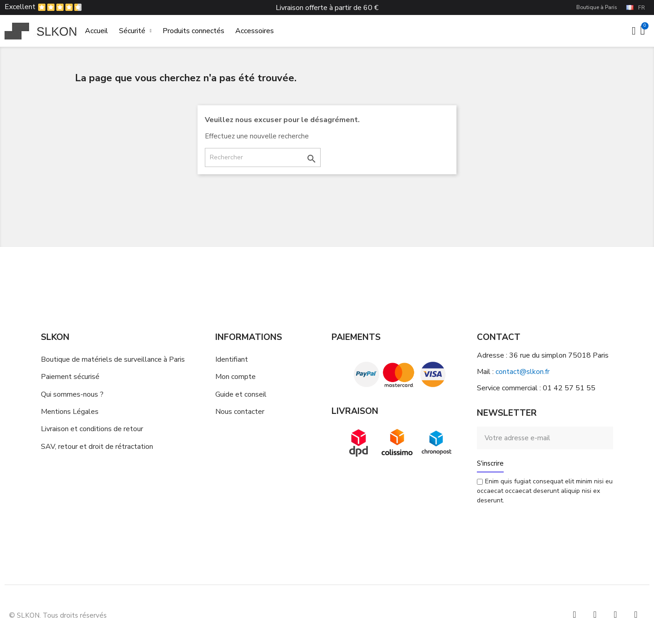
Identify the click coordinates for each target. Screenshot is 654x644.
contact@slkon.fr (523, 372)
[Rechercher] (263, 157)
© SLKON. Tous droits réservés (58, 615)
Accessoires (255, 31)
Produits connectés (193, 31)
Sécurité (135, 31)
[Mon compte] (634, 31)
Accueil (97, 31)
